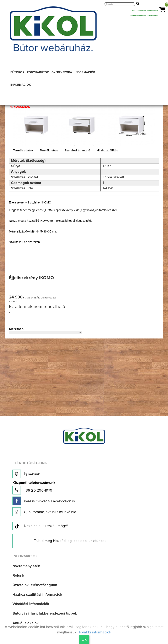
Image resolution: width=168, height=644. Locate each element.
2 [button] (81, 145)
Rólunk (18, 576)
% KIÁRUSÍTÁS (20, 107)
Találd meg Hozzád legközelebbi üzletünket (70, 541)
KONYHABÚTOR (38, 72)
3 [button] (87, 145)
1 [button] (75, 145)
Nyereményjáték (26, 566)
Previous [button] (10, 123)
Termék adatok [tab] (23, 151)
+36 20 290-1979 (34, 488)
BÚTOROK (17, 72)
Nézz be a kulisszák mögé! (40, 526)
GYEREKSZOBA (62, 72)
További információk (95, 632)
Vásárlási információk (31, 604)
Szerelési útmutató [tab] (77, 151)
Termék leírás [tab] (49, 151)
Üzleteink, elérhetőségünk (35, 585)
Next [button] (158, 123)
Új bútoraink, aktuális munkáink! (44, 512)
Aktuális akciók (26, 623)
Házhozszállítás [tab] (107, 151)
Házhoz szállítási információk (37, 595)
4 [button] (93, 145)
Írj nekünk (26, 474)
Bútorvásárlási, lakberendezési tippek (45, 614)
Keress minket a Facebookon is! (44, 501)
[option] (36, 123)
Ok (84, 639)
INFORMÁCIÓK (85, 72)
